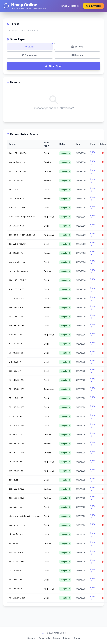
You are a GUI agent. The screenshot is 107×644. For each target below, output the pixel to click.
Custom (77, 55)
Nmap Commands (70, 6)
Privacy (67, 638)
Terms (77, 638)
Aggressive (30, 55)
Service (77, 47)
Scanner (31, 638)
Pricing (57, 638)
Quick (30, 47)
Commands (44, 638)
